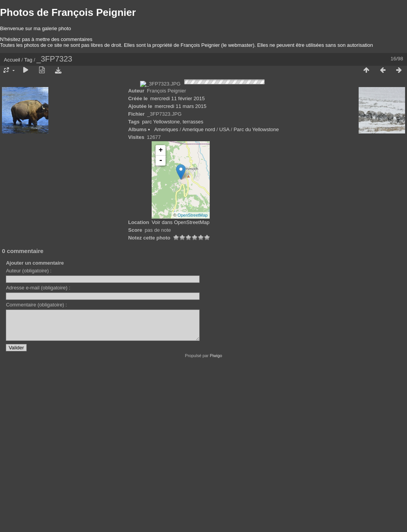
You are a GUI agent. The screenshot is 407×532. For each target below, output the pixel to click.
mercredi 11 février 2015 (177, 263)
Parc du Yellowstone (256, 294)
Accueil (12, 60)
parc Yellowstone (161, 286)
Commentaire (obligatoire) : (36, 469)
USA (224, 294)
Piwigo (216, 526)
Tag (28, 60)
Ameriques (166, 294)
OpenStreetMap (193, 380)
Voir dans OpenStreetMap (181, 387)
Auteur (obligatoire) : (29, 435)
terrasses (193, 286)
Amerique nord (199, 294)
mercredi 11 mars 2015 (181, 271)
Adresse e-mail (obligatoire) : (38, 452)
